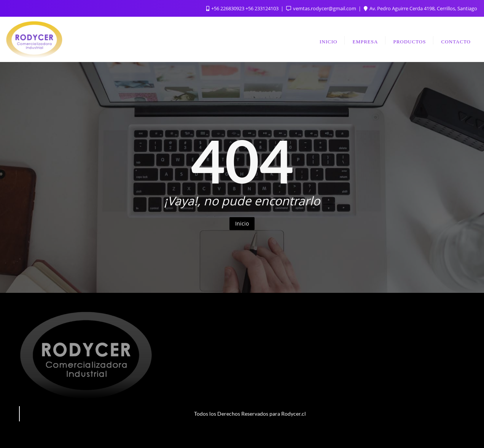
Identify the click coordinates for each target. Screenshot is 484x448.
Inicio (242, 223)
